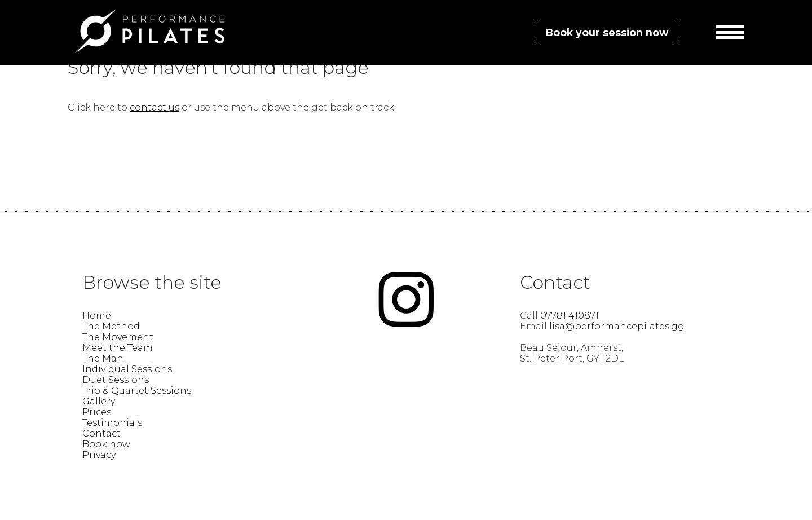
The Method (111, 326)
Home (97, 316)
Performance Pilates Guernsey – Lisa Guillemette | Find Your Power (149, 31)
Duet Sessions (116, 380)
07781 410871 (570, 316)
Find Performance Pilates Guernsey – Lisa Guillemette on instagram (406, 299)
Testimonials (112, 423)
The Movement (118, 337)
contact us (155, 107)
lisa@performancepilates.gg (617, 326)
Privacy (99, 455)
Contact (101, 433)
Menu (730, 34)
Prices (97, 412)
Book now (106, 444)
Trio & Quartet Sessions (137, 391)
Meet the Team (118, 348)
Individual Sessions (127, 369)
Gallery (99, 401)
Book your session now (607, 32)
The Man (103, 358)
